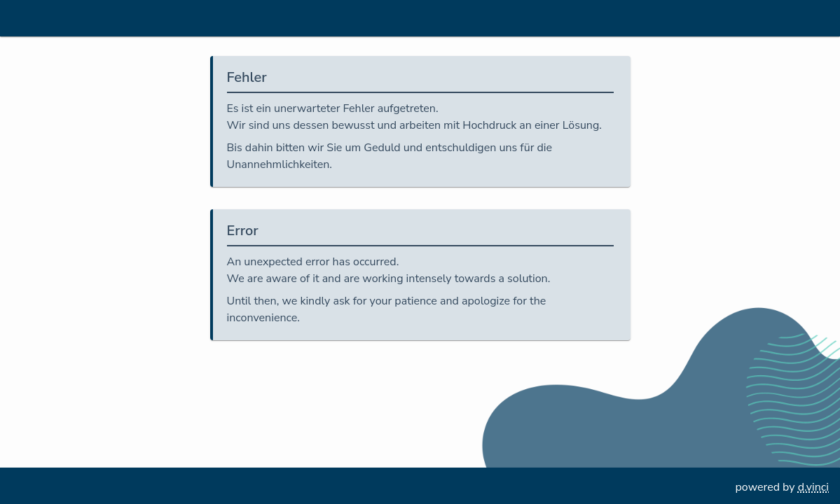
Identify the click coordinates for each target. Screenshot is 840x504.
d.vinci (813, 487)
